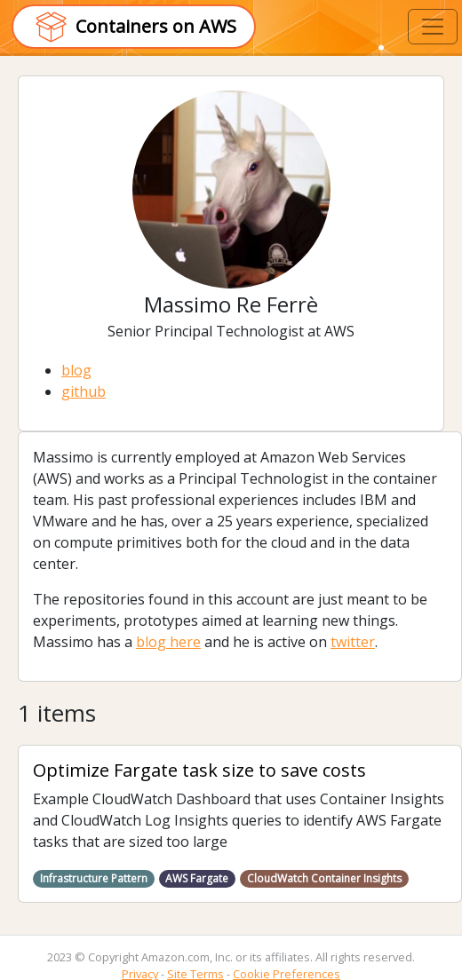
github (84, 391)
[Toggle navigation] (433, 27)
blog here (168, 642)
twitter (353, 642)
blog (76, 370)
